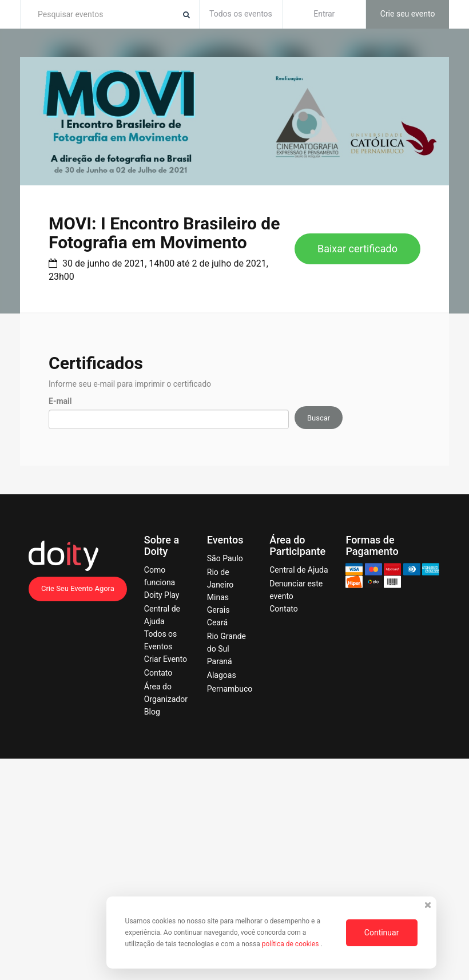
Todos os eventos (241, 14)
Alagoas (222, 675)
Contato (158, 673)
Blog (152, 712)
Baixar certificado (357, 249)
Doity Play (162, 595)
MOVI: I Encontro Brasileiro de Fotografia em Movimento (164, 233)
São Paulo (225, 558)
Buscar (319, 418)
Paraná (220, 661)
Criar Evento (166, 659)
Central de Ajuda (299, 570)
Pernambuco (230, 689)
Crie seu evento (408, 14)
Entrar (324, 14)
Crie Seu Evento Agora (78, 588)
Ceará (217, 622)
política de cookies (291, 944)
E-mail (60, 401)
